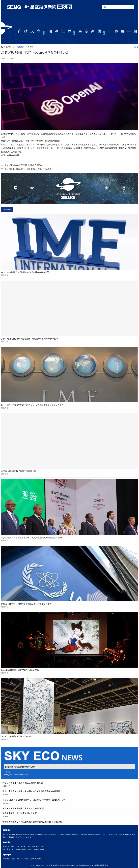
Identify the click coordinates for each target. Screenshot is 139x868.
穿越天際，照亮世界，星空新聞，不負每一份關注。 (23, 859)
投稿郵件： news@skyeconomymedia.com (16, 773)
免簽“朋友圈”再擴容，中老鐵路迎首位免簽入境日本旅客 (30, 169)
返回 (136, 47)
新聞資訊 (21, 47)
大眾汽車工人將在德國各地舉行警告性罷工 (25, 165)
